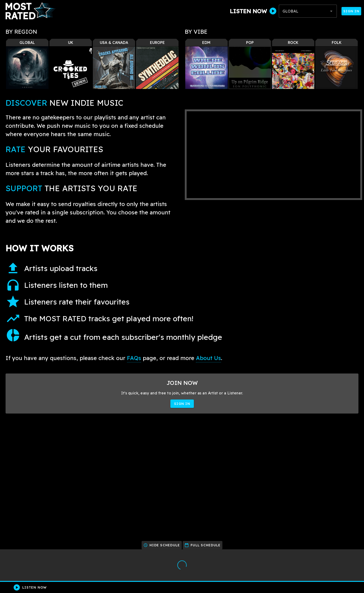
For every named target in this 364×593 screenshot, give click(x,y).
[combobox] (308, 11)
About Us (208, 358)
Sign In (351, 11)
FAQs (134, 358)
